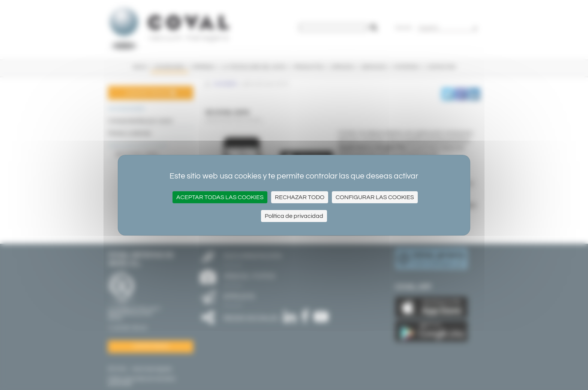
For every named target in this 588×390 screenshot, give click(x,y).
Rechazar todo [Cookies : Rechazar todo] (300, 197)
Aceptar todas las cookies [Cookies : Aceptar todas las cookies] (220, 197)
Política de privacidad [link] (294, 216)
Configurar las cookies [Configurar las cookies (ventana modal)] (375, 197)
